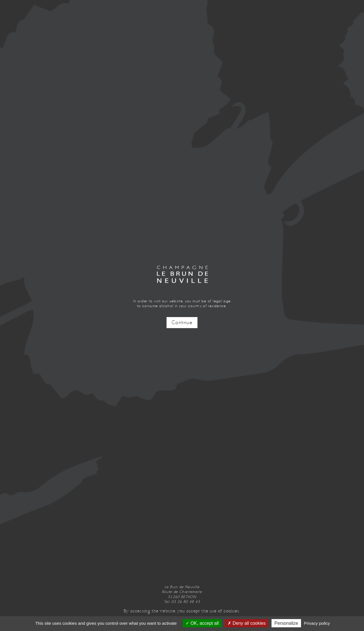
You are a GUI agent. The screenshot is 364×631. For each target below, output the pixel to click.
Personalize (286, 623)
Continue (182, 323)
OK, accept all (202, 623)
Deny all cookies (247, 623)
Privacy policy (317, 623)
